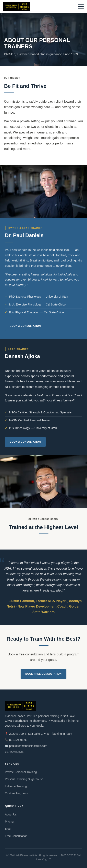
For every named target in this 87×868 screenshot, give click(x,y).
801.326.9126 (18, 740)
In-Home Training (16, 786)
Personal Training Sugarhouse (24, 779)
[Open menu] (81, 6)
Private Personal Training (21, 772)
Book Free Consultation (44, 674)
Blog (8, 829)
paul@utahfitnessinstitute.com (28, 746)
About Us (11, 814)
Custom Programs (16, 793)
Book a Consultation (25, 326)
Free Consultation (16, 836)
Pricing (9, 822)
